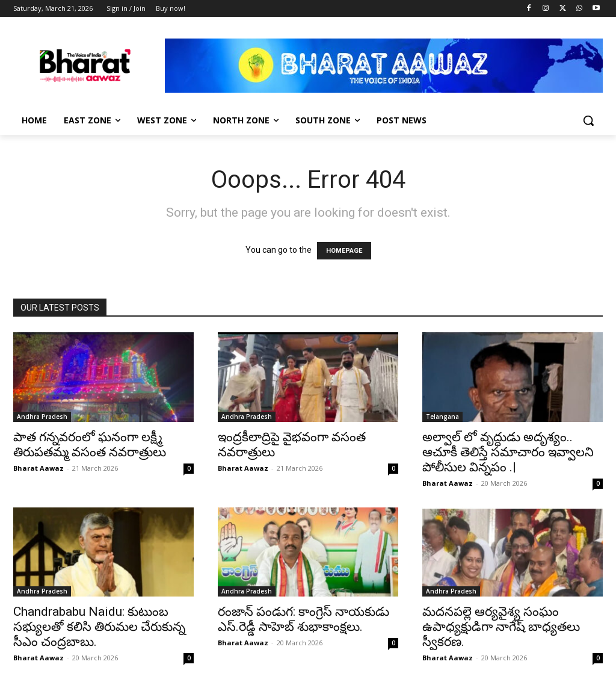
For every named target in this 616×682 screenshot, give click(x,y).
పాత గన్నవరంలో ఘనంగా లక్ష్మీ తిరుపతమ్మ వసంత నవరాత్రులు (90, 445)
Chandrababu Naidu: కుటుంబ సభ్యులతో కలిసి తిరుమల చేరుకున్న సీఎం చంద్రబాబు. (99, 627)
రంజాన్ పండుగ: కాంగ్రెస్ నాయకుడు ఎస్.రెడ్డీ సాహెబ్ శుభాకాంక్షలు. (303, 619)
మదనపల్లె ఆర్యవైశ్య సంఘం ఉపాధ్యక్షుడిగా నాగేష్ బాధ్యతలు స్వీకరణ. (501, 627)
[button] (588, 120)
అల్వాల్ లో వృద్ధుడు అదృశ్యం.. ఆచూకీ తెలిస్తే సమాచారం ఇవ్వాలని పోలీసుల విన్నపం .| (508, 452)
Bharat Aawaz (38, 468)
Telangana (442, 417)
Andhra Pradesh (42, 417)
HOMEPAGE (344, 251)
